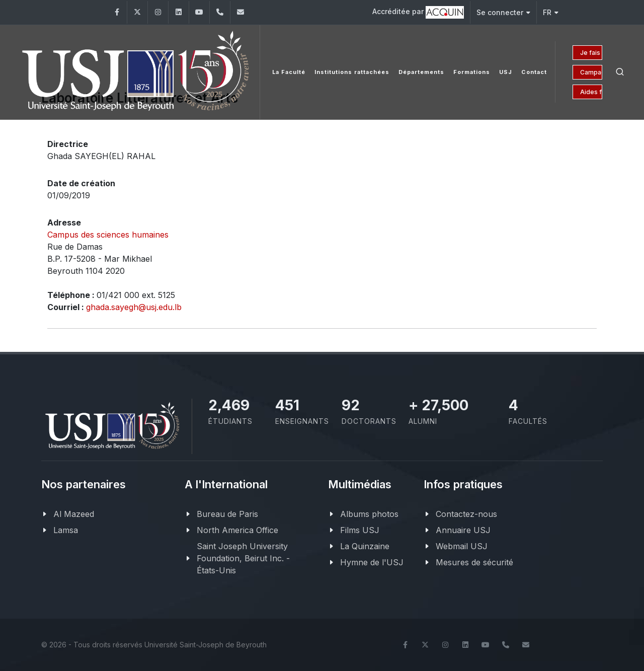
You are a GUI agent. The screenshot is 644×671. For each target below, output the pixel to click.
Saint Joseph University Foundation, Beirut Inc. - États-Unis (243, 558)
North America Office (237, 530)
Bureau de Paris (227, 514)
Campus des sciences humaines (108, 235)
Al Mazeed (74, 514)
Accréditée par (418, 12)
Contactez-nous (466, 514)
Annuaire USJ (463, 530)
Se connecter (503, 12)
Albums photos (369, 514)
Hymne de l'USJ (372, 562)
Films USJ (360, 530)
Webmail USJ (462, 546)
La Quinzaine (365, 546)
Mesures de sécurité (474, 562)
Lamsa (66, 530)
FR (551, 12)
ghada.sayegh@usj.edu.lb (134, 307)
